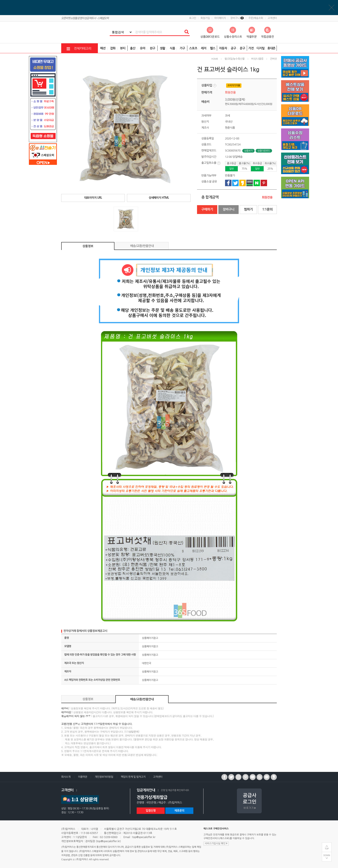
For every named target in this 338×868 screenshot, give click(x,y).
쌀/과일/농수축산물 (235, 59)
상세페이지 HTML (159, 198)
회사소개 (66, 777)
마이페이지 (220, 18)
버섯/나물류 (257, 59)
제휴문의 (179, 811)
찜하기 (248, 209)
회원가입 (205, 18)
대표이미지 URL (93, 198)
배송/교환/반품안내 (142, 246)
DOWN (327, 855)
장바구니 (237, 18)
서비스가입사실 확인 (216, 843)
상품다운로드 (264, 151)
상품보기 (248, 151)
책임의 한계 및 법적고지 (133, 777)
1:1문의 (267, 209)
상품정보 (88, 246)
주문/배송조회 (256, 18)
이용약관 (83, 777)
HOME (215, 59)
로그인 (192, 18)
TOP (327, 849)
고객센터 (272, 18)
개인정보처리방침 (104, 777)
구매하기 (207, 209)
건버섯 (273, 59)
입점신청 (151, 811)
